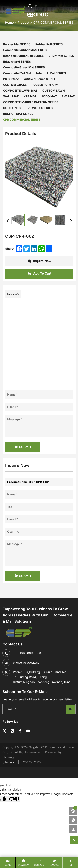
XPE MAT (30, 96)
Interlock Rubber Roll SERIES (23, 56)
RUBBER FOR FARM (45, 85)
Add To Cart (39, 274)
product (55, 865)
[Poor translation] (14, 799)
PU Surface (11, 79)
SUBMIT (23, 447)
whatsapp (23, 865)
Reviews (13, 294)
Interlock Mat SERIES (51, 73)
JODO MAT (49, 96)
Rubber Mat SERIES (17, 44)
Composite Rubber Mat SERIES (25, 50)
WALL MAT (11, 96)
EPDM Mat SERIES (61, 56)
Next (71, 221)
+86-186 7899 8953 (27, 653)
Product (23, 22)
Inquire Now (39, 261)
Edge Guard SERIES (17, 62)
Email (8, 865)
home (9, 22)
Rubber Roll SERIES (49, 44)
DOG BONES (12, 108)
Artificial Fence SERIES (40, 79)
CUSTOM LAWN (54, 91)
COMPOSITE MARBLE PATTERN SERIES (31, 102)
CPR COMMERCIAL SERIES (53, 22)
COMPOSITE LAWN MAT (20, 91)
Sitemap (8, 762)
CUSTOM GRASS (15, 85)
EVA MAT (68, 96)
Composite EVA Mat (17, 73)
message (39, 865)
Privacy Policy (31, 762)
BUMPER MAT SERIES (18, 114)
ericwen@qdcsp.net (27, 662)
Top (70, 865)
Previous (8, 221)
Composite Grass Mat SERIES (24, 67)
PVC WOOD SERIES (39, 108)
